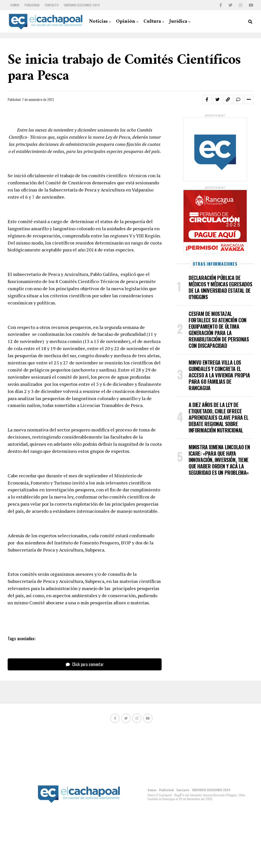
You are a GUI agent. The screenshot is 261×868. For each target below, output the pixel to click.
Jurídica (178, 22)
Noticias (98, 22)
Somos (15, 5)
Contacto (51, 5)
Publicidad (32, 5)
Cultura (152, 22)
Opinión (126, 22)
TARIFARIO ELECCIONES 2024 (82, 5)
